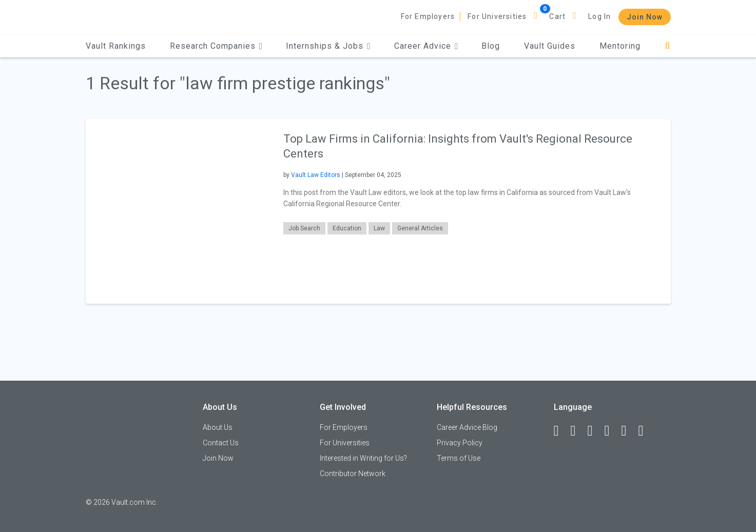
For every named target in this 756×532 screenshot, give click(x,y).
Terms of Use (459, 458)
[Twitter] (595, 431)
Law (379, 228)
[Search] (667, 46)
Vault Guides (550, 46)
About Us (218, 427)
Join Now (645, 17)
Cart (557, 16)
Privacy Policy (460, 443)
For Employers (428, 16)
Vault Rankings (116, 46)
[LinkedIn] (578, 431)
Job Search (304, 228)
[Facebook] (561, 431)
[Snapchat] (646, 431)
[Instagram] (612, 431)
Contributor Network (353, 474)
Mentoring (620, 46)
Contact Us (221, 443)
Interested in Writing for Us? (363, 458)
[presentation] (178, 211)
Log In (599, 16)
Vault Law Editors (316, 175)
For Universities (497, 16)
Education (347, 228)
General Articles (420, 228)
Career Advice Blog (467, 427)
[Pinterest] (629, 431)
